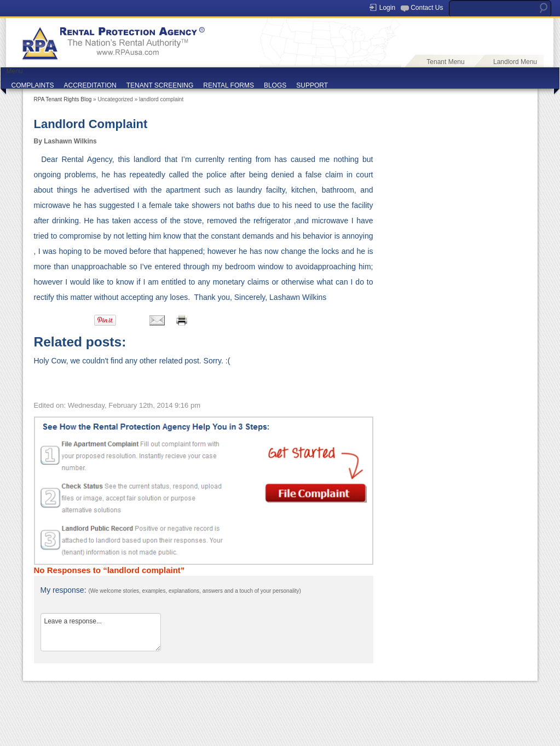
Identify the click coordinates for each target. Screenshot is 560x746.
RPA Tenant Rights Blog (63, 99)
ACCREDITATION (90, 85)
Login (387, 8)
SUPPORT (312, 85)
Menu (15, 71)
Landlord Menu (515, 62)
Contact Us (427, 8)
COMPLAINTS (33, 85)
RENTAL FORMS (229, 85)
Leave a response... (101, 632)
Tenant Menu (445, 62)
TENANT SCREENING (160, 85)
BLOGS (275, 85)
